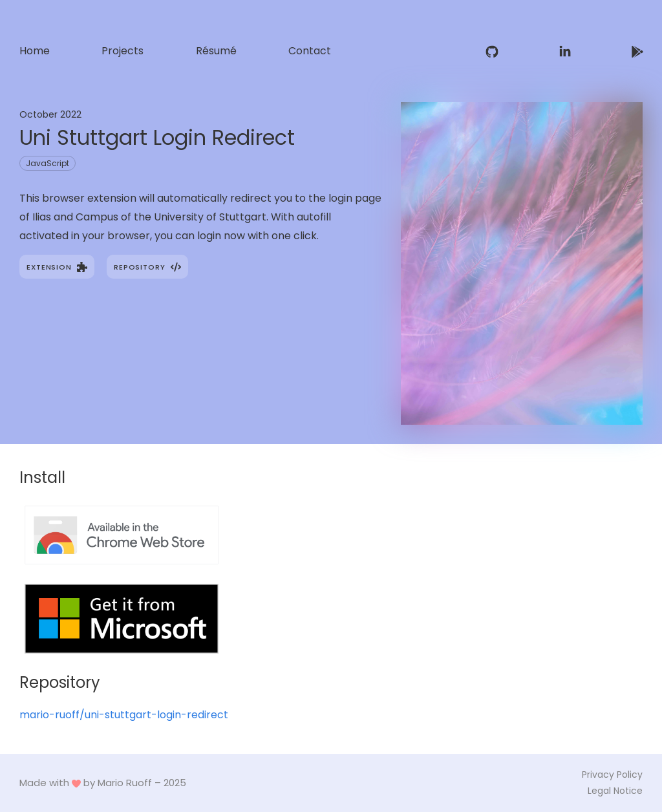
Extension (57, 267)
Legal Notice (615, 791)
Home (35, 51)
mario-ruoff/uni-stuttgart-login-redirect (124, 715)
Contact (310, 51)
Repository (147, 267)
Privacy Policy (612, 775)
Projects (123, 51)
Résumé (216, 51)
